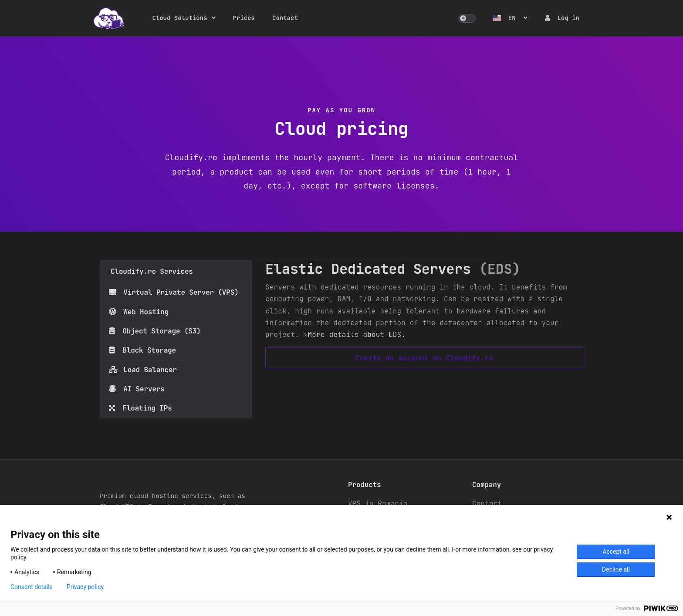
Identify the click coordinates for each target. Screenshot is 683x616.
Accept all (616, 552)
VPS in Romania (378, 503)
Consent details (32, 587)
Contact (285, 18)
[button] (467, 18)
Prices (244, 18)
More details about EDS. (357, 335)
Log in (562, 18)
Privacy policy (85, 587)
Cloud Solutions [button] (179, 18)
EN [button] (506, 18)
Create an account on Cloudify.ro (424, 358)
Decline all (616, 569)
